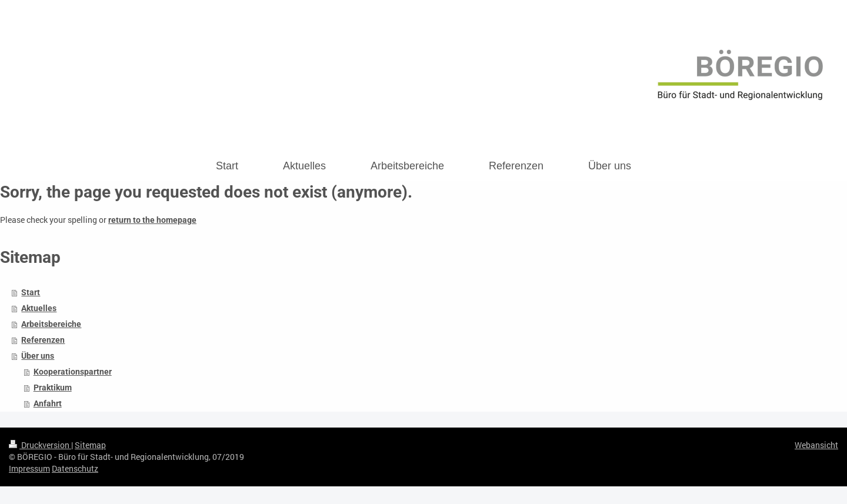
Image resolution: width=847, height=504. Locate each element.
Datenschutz (75, 468)
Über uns (38, 356)
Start (31, 292)
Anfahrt (48, 403)
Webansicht (816, 445)
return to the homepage (152, 220)
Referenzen (43, 340)
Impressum (29, 468)
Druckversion (40, 445)
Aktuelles (39, 308)
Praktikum (53, 388)
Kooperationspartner (73, 372)
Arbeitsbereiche (51, 324)
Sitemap (90, 445)
